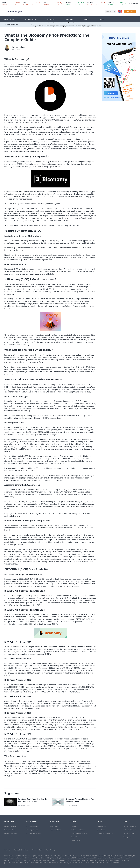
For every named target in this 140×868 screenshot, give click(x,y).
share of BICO (84, 257)
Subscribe (130, 12)
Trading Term (128, 837)
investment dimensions (37, 301)
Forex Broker (102, 826)
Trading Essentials (129, 826)
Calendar (70, 19)
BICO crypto (26, 67)
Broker (86, 19)
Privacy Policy (37, 850)
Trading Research (32, 830)
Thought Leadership (33, 833)
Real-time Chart (56, 830)
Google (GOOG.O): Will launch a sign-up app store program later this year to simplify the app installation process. (67, 26)
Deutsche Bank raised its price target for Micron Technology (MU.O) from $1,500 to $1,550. (60, 22)
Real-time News (10, 830)
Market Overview (10, 826)
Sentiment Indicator (78, 830)
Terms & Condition (21, 850)
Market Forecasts (10, 833)
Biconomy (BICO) (11, 127)
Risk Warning (51, 850)
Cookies (7, 850)
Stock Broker (102, 830)
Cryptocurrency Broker (105, 833)
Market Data (51, 19)
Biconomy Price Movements (43, 379)
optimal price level (14, 722)
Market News (9, 19)
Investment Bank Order (79, 833)
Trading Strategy (32, 826)
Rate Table (54, 826)
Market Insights (30, 19)
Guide (102, 19)
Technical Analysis (129, 830)
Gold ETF (74, 837)
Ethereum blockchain (54, 213)
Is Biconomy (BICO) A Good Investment (30, 279)
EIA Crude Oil (75, 840)
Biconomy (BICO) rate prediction (47, 418)
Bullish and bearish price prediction (22, 521)
